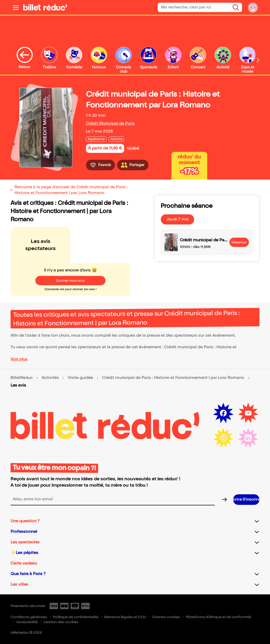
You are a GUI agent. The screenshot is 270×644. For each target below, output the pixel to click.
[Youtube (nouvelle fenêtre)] (248, 413)
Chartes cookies (166, 617)
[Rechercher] (236, 7)
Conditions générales (29, 617)
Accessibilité (27, 622)
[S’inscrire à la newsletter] (246, 500)
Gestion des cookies (61, 622)
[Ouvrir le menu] (16, 7)
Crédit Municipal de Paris (110, 123)
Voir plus (19, 359)
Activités (50, 378)
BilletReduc (22, 378)
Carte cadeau (24, 563)
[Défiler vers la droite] (258, 60)
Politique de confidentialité (76, 617)
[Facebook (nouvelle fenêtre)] (223, 413)
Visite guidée (80, 378)
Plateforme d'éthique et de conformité (218, 617)
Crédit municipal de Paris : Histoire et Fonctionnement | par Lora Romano (173, 378)
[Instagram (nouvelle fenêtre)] (223, 438)
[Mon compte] (253, 7)
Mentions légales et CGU (125, 617)
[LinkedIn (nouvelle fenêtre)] (248, 438)
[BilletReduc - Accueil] (45, 7)
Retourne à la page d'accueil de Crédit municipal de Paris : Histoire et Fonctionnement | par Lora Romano (71, 190)
